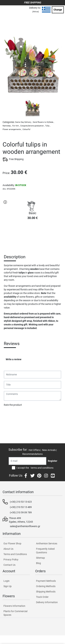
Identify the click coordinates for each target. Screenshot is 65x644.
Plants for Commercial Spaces (15, 613)
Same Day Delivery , (24, 122)
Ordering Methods (46, 586)
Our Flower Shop (12, 543)
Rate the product (13, 405)
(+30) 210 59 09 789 (21, 512)
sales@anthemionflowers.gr (25, 526)
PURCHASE (33, 235)
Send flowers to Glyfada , (43, 122)
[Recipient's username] (27, 461)
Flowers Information (14, 606)
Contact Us (9, 565)
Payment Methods (46, 581)
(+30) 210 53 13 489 (21, 507)
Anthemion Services (47, 543)
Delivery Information (47, 602)
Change (58, 10)
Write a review (14, 359)
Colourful (26, 129)
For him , (16, 126)
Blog (38, 563)
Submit (10, 414)
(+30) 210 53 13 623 (21, 502)
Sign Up (8, 586)
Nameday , (7, 126)
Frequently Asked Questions (45, 551)
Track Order (42, 597)
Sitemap (40, 558)
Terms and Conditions (15, 554)
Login (6, 581)
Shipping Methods (46, 592)
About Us (8, 549)
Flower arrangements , (12, 129)
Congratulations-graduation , (32, 126)
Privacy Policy (11, 560)
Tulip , (48, 126)
